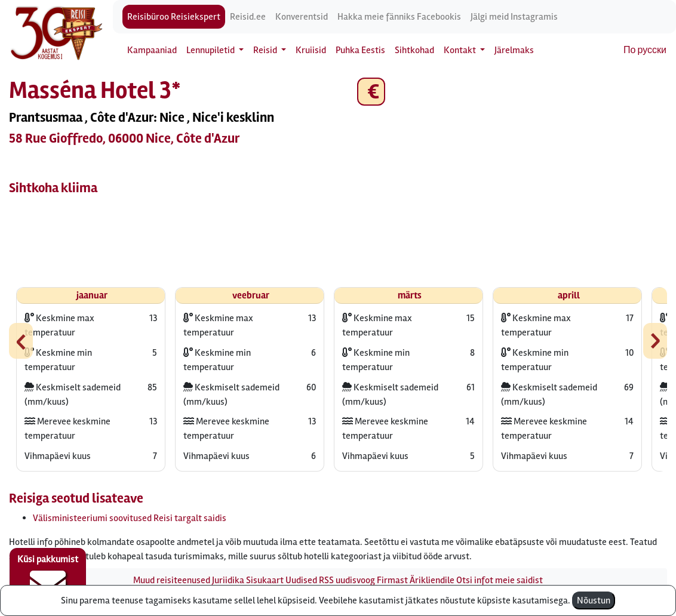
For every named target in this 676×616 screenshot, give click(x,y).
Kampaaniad (152, 50)
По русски (645, 50)
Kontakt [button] (461, 50)
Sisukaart (265, 580)
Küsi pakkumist (48, 578)
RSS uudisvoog (347, 580)
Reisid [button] (266, 50)
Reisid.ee (248, 17)
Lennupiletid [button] (211, 50)
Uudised (301, 580)
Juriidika (228, 580)
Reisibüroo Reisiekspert (174, 17)
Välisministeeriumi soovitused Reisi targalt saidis (130, 518)
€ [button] (371, 92)
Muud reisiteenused (172, 580)
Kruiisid (311, 50)
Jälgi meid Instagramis (514, 17)
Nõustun (594, 600)
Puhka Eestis (360, 50)
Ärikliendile (432, 580)
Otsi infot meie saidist (500, 580)
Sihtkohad (414, 50)
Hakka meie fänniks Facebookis (399, 17)
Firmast (392, 580)
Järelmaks (514, 50)
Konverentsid (302, 17)
